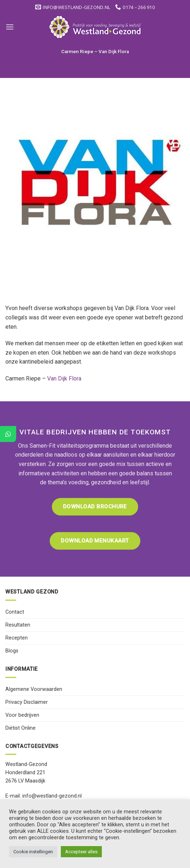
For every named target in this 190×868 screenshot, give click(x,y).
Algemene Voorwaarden (34, 689)
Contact (15, 612)
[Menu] (10, 27)
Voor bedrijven (22, 715)
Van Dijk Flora (64, 378)
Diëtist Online (21, 728)
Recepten (17, 638)
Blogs (12, 651)
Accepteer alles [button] (81, 852)
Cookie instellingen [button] (33, 852)
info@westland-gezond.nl (52, 796)
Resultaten (18, 625)
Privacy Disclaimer (27, 702)
